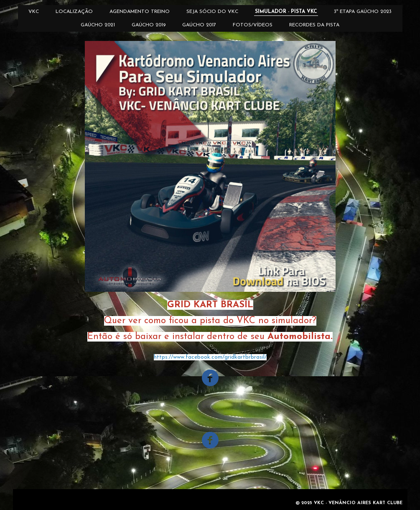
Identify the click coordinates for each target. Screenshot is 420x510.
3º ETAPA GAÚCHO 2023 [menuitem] (363, 12)
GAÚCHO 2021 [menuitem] (98, 25)
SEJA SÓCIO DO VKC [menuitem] (212, 12)
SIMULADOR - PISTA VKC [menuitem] (286, 12)
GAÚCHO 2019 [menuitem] (149, 25)
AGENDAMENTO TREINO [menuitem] (140, 12)
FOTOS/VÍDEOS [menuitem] (253, 25)
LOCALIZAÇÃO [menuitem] (74, 12)
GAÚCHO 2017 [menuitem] (199, 25)
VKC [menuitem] (34, 12)
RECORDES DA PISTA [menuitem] (314, 25)
